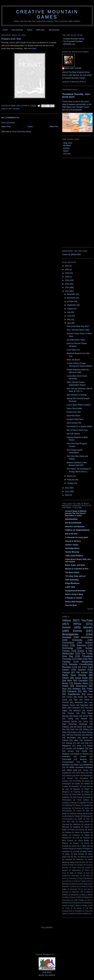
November (72, 298)
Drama (87, 843)
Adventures (81, 686)
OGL (75, 857)
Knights (87, 848)
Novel (91, 803)
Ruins (88, 873)
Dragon (87, 792)
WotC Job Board (73, 360)
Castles (77, 784)
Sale (91, 748)
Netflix (64, 830)
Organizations (76, 870)
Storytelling (84, 778)
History (90, 694)
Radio (88, 797)
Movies (88, 627)
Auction (69, 748)
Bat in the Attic (71, 534)
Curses (88, 865)
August (70, 309)
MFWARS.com (69, 44)
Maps (83, 895)
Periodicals (87, 897)
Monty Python (88, 851)
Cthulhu (86, 770)
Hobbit (65, 686)
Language (66, 851)
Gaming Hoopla (68, 848)
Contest (83, 756)
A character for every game (77, 537)
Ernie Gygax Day (85, 884)
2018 (67, 277)
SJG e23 (67, 154)
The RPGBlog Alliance (47, 972)
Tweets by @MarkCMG (72, 254)
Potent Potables (79, 900)
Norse (73, 897)
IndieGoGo (77, 824)
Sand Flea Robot (73, 416)
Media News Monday (74, 675)
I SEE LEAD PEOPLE (74, 556)
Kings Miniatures (72, 583)
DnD (80, 659)
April (69, 323)
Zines (84, 862)
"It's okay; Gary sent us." (76, 576)
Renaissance (78, 903)
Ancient (71, 751)
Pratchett (86, 838)
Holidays (77, 689)
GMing (70, 719)
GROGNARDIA (71, 519)
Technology (68, 648)
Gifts (91, 773)
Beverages (71, 738)
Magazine (77, 789)
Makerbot (65, 895)
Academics (88, 740)
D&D (85, 762)
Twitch (64, 914)
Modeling (77, 827)
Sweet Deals (81, 678)
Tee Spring (77, 908)
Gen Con (87, 889)
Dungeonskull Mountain (75, 591)
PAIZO (66, 151)
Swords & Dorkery (73, 541)
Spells (78, 906)
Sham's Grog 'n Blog (74, 594)
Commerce (80, 865)
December (72, 294)
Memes (90, 895)
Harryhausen (67, 838)
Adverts (87, 781)
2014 (67, 288)
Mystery (87, 794)
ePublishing (88, 765)
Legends (82, 803)
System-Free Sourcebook (71, 876)
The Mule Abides (72, 572)
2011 (67, 491)
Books (65, 683)
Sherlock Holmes (76, 813)
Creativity (77, 792)
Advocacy (87, 816)
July (69, 312)
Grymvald (66, 824)
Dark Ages (66, 884)
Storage (85, 906)
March (70, 476)
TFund (67, 908)
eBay (76, 740)
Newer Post (6, 127)
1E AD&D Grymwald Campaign (79, 767)
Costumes (76, 835)
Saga (71, 906)
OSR (79, 897)
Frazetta (65, 846)
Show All (90, 609)
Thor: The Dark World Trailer (78, 330)
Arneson (65, 865)
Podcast (70, 778)
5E (90, 862)
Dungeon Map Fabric (75, 419)
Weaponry (66, 792)
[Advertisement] (73, 202)
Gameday (83, 681)
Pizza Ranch (66, 900)
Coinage (65, 803)
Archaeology (67, 808)
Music (65, 708)
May (69, 319)
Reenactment (66, 903)
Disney (74, 803)
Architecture (89, 878)
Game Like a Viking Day (81, 846)
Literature (72, 691)
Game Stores (84, 821)
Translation (78, 911)
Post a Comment (8, 123)
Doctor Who (88, 716)
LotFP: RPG (70, 587)
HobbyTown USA (77, 892)
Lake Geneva (88, 786)
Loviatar (87, 868)
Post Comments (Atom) (22, 132)
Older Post (54, 127)
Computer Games (70, 721)
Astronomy (68, 881)
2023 (67, 266)
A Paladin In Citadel (73, 598)
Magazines (67, 746)
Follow (30, 30)
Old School (82, 673)
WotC (76, 765)
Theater (77, 816)
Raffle (72, 873)
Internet (87, 824)
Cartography (67, 784)
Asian (72, 865)
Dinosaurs (65, 868)
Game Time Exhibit (74, 408)
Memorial (66, 827)
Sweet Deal (72, 770)
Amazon (76, 843)
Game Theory (77, 868)
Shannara (80, 859)
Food (87, 708)
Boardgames (70, 634)
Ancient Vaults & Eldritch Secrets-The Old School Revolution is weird (76, 513)
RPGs (77, 624)
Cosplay (83, 881)
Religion (80, 873)
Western (65, 843)
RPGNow (67, 146)
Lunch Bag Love (73, 350)
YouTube (87, 620)
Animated (87, 805)
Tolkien (16, 109)
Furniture (65, 794)
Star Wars (67, 681)
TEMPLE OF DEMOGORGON (77, 530)
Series (90, 830)
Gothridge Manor (72, 548)
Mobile (67, 897)
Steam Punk (74, 862)
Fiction (80, 697)
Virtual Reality (84, 840)
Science (82, 670)
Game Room (80, 773)
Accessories (87, 637)
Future (79, 811)
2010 (67, 495)
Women (87, 914)
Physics (87, 870)
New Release (79, 854)
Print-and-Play (17, 30)
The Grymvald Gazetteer (73, 41)
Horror (86, 721)
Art (10, 109)
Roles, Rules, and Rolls (75, 565)
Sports (77, 832)
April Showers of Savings (77, 395)
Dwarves (74, 884)
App (81, 878)
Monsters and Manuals (75, 527)
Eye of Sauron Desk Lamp (77, 430)
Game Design (87, 732)
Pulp (89, 900)
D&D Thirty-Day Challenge (75, 724)
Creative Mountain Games (47, 14)
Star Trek (88, 691)
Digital (87, 835)
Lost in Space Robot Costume (79, 405)
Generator (65, 892)
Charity (84, 751)
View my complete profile (74, 82)
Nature (87, 827)
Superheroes (74, 694)
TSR (68, 735)
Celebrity (87, 784)
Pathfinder (66, 797)
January (71, 483)
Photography (88, 775)
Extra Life (75, 887)
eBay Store (68, 143)
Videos (67, 620)
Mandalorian (75, 895)
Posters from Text (74, 412)
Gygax (65, 711)
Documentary (67, 811)
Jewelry (79, 848)
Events (77, 631)
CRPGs (65, 835)
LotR (77, 838)
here (34, 48)
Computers (76, 708)
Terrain (90, 746)
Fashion (71, 713)
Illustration (75, 786)
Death (80, 819)
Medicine (66, 754)
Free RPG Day (68, 821)
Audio (76, 881)
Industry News (81, 683)
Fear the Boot (71, 605)
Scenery (81, 830)
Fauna (83, 887)
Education (84, 705)
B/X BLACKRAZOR (73, 523)
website (84, 719)
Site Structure (54, 30)
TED (91, 906)
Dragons (74, 732)
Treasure (88, 911)
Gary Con (74, 729)
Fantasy (66, 673)
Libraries (69, 775)
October (71, 301)
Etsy (88, 819)
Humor (66, 627)
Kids (88, 811)
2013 (67, 291)
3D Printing (77, 781)
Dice (64, 689)
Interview (78, 735)
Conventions (68, 643)
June (69, 316)
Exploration (66, 887)
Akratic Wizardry (72, 552)
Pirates (87, 789)
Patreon (83, 857)
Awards (90, 711)
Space (76, 716)
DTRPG (66, 148)
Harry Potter (77, 794)
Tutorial (65, 740)
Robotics (66, 727)
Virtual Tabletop (83, 800)
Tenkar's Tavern (72, 545)
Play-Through (78, 797)
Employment (67, 773)
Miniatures (79, 702)
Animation (66, 756)
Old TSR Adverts (73, 434)
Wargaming (87, 662)
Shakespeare (67, 800)
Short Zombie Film (74, 423)
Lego (67, 789)
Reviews (89, 735)
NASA (64, 813)
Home (5, 30)
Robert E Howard (81, 754)
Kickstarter (77, 640)
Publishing (68, 805)
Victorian (72, 914)
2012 (67, 488)
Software (68, 832)
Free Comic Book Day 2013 (78, 326)
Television (81, 645)
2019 (67, 273)
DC (89, 881)
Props (64, 873)
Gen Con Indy (83, 743)
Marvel (85, 738)
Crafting (65, 786)
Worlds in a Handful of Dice (77, 569)
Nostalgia (67, 637)
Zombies (65, 781)
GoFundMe (67, 759)
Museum (83, 759)
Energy (69, 743)
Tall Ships (86, 876)
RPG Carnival (68, 840)
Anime (64, 878)
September (72, 305)
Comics (69, 697)
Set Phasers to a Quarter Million (79, 426)
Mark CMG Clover (73, 68)
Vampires (86, 832)
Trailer (90, 689)
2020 (67, 269)
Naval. (68, 854)
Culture (87, 808)
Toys (76, 700)
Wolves (79, 914)
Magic (88, 892)
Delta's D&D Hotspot (74, 602)
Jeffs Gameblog (72, 580)
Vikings (78, 805)
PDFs (78, 775)
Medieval (77, 711)
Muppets (65, 870)
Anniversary (73, 878)
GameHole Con (75, 889)
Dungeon (81, 748)
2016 (67, 280)
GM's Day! (40, 30)
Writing (86, 729)
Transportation (68, 762)
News (79, 746)
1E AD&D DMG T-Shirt (76, 340)
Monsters (66, 765)
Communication (68, 819)
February (71, 480)
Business (78, 808)
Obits (64, 732)
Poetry (73, 830)
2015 (67, 284)
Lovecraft (76, 851)
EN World (78, 727)
